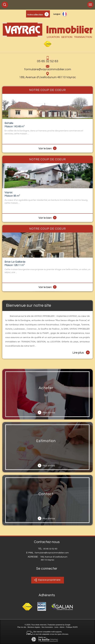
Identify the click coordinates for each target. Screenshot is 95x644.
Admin (62, 627)
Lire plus (81, 352)
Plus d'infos (46, 412)
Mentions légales (34, 627)
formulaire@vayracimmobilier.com (48, 69)
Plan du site (22, 627)
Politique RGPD (72, 627)
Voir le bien (48, 148)
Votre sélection (35, 15)
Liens (56, 627)
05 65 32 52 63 (48, 61)
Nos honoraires (47, 627)
